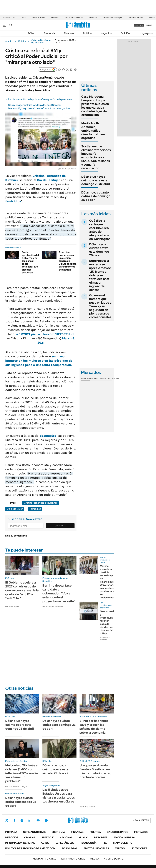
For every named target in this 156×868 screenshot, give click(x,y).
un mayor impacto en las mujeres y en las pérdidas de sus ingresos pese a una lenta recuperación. (39, 361)
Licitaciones (139, 848)
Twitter (7, 820)
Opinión (125, 33)
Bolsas (94, 378)
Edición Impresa (124, 837)
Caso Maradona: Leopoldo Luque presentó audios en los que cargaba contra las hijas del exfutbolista (95, 106)
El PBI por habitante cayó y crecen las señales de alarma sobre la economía (94, 727)
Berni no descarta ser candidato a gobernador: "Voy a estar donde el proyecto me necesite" (59, 593)
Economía (49, 33)
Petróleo (93, 18)
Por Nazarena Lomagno (16, 786)
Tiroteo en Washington (113, 18)
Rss (105, 843)
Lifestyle (47, 837)
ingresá (149, 25)
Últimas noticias (34, 832)
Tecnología (88, 843)
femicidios (13, 201)
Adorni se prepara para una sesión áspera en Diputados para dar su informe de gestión (68, 261)
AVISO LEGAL (70, 848)
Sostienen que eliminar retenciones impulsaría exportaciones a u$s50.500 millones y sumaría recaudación (96, 157)
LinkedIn (30, 820)
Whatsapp (46, 820)
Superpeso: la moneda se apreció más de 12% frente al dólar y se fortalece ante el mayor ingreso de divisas (100, 275)
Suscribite (60, 526)
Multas (120, 848)
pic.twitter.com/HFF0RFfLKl (52, 334)
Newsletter (149, 33)
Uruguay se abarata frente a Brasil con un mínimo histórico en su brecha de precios (95, 771)
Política (87, 33)
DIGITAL (45, 859)
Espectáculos (65, 843)
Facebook (14, 820)
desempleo (48, 436)
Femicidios (35, 509)
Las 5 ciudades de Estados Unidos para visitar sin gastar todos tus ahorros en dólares (59, 796)
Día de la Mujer (49, 180)
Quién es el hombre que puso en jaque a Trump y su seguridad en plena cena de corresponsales (100, 306)
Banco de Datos (118, 832)
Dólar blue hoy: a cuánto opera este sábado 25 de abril (55, 769)
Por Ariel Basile (12, 607)
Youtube (38, 820)
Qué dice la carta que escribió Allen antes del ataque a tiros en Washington (100, 230)
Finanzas (69, 33)
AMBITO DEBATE (107, 859)
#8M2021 (23, 334)
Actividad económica (74, 18)
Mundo (83, 837)
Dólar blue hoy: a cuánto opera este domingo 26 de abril (96, 180)
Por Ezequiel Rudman (53, 607)
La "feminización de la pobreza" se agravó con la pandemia (40, 99)
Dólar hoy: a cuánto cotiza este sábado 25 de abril (21, 802)
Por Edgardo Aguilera (105, 638)
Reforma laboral (136, 18)
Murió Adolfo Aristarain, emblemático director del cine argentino (93, 131)
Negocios (106, 33)
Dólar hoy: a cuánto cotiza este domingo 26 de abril (96, 196)
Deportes (101, 837)
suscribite (139, 25)
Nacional (66, 837)
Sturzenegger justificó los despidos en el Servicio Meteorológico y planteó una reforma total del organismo (40, 107)
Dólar (24, 18)
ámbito (9, 41)
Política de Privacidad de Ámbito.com (30, 848)
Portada (11, 832)
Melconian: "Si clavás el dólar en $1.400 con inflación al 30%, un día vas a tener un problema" (22, 773)
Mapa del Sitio (123, 843)
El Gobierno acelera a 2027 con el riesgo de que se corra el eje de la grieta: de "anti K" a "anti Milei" (22, 590)
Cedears (115, 378)
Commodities (104, 378)
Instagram (22, 820)
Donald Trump (39, 18)
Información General (20, 843)
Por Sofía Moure (87, 807)
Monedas (86, 378)
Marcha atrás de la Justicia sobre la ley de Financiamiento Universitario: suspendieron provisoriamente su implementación (110, 582)
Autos (45, 843)
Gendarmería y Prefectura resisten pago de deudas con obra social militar (108, 622)
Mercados (141, 832)
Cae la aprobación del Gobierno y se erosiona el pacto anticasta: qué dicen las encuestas (30, 262)
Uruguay (144, 33)
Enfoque (55, 18)
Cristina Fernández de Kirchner (42, 41)
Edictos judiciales (96, 848)
